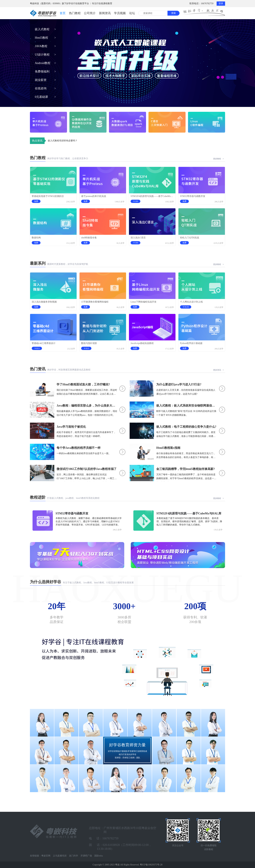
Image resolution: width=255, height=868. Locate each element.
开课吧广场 (86, 856)
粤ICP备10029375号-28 (151, 865)
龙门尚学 (74, 856)
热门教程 (75, 13)
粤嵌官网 (46, 856)
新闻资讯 (105, 13)
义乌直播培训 (60, 856)
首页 (63, 13)
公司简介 (90, 13)
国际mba (99, 856)
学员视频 (120, 13)
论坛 (132, 13)
